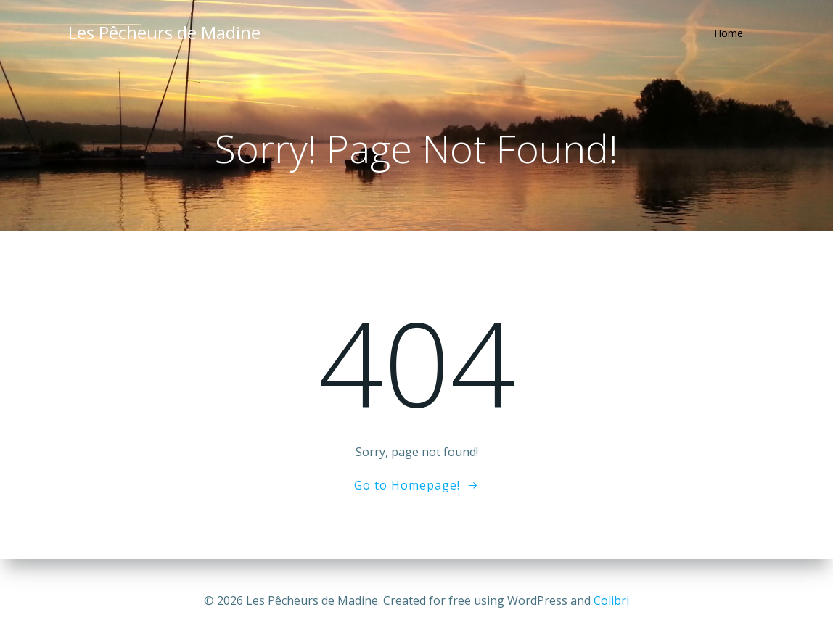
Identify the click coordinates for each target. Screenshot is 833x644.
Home (729, 33)
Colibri (611, 600)
